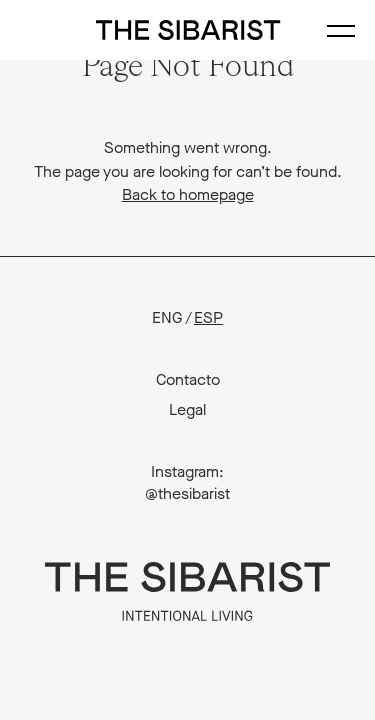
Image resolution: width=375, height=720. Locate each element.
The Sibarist (187, 30)
